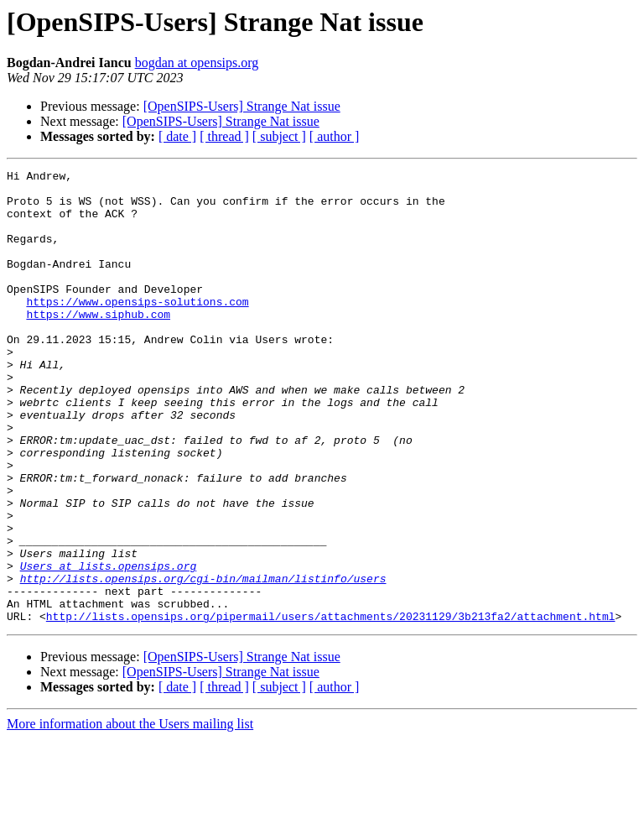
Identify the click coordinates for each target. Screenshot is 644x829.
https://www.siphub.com (98, 344)
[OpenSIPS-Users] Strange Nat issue (242, 106)
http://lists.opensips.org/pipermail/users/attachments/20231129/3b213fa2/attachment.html (331, 706)
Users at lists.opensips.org (109, 646)
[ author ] (335, 136)
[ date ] (177, 136)
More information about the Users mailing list (130, 814)
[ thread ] (224, 136)
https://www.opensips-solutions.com (137, 329)
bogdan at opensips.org (197, 63)
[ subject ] (279, 136)
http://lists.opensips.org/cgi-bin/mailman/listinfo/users (203, 661)
